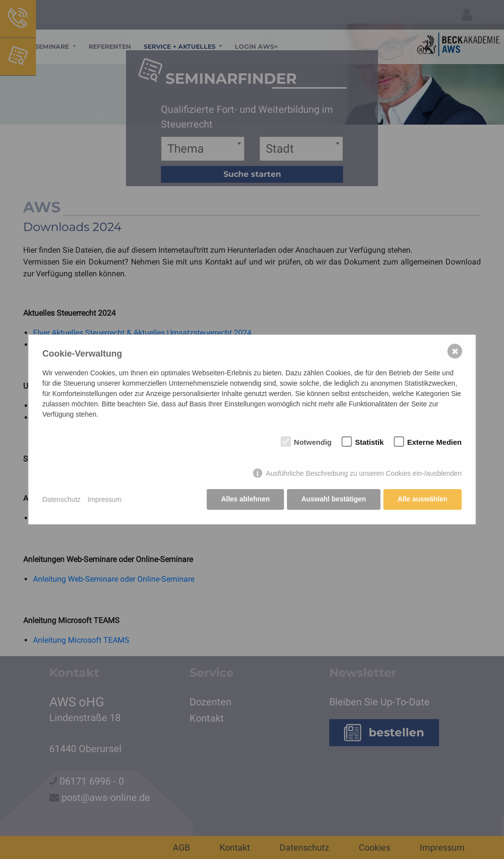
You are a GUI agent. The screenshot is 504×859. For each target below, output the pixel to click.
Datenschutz (62, 499)
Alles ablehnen (245, 499)
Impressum (105, 499)
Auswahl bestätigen (333, 499)
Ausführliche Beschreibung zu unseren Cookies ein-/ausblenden (364, 474)
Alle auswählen (423, 499)
